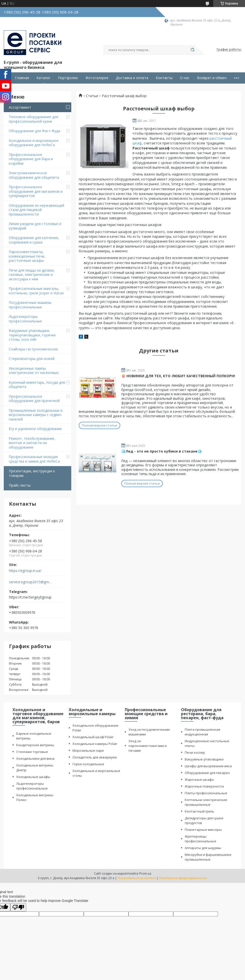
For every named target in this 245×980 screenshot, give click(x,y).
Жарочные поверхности (204, 786)
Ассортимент (20, 107)
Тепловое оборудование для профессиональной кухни (33, 119)
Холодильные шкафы (33, 777)
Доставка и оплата (132, 78)
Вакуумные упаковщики (204, 759)
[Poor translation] (18, 907)
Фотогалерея (97, 78)
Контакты (164, 78)
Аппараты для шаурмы (203, 848)
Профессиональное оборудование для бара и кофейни (31, 159)
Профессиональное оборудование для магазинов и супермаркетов (36, 191)
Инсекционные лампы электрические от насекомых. (34, 371)
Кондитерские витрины (35, 745)
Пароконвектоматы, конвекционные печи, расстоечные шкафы (27, 256)
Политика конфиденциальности (183, 878)
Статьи (92, 96)
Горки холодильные (88, 764)
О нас (185, 78)
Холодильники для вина (35, 758)
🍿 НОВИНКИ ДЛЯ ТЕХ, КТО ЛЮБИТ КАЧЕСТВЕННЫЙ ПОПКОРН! (178, 376)
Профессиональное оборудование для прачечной (34, 399)
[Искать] (192, 50)
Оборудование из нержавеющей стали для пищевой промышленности (36, 210)
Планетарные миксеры (203, 830)
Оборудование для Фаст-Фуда (34, 131)
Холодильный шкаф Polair (93, 737)
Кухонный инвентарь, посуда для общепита (37, 385)
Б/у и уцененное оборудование (35, 429)
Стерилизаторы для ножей (32, 359)
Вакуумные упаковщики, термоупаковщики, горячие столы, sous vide (32, 335)
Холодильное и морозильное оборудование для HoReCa (34, 143)
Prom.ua (145, 873)
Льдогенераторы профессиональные (25, 319)
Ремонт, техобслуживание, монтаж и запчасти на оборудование (32, 443)
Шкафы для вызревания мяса (208, 766)
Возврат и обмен (212, 78)
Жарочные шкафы (199, 779)
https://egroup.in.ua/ (25, 571)
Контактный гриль (199, 811)
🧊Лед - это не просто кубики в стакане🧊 (161, 451)
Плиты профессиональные (206, 793)
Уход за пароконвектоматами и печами (148, 746)
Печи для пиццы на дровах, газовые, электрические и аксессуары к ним (32, 275)
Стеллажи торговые (32, 752)
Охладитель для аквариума (95, 757)
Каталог (43, 78)
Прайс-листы (20, 485)
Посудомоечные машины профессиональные (30, 305)
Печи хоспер (195, 752)
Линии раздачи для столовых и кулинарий (35, 226)
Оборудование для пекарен (207, 773)
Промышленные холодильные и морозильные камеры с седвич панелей (36, 415)
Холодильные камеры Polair (95, 744)
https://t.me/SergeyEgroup (30, 597)
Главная (22, 78)
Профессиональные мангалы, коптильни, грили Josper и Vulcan (36, 291)
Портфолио (68, 78)
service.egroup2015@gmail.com (31, 582)
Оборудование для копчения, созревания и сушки (34, 240)
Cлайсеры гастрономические (33, 349)
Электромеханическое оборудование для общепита (34, 175)
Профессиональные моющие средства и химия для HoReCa (34, 459)
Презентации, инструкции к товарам (32, 473)
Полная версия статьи (99, 425)
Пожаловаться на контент (137, 878)
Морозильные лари (88, 750)
